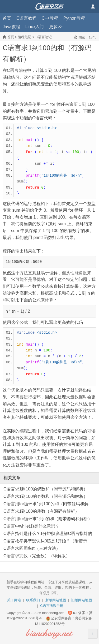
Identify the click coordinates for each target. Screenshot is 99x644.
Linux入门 (35, 27)
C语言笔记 (43, 37)
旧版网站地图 (82, 600)
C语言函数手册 (52, 606)
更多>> (56, 27)
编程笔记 (25, 37)
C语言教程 (26, 18)
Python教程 (74, 18)
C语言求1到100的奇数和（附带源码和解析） (46, 496)
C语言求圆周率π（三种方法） (32, 548)
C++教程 (50, 18)
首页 (7, 18)
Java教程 (11, 27)
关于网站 (14, 600)
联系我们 (33, 600)
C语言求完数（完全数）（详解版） (37, 556)
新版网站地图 (56, 600)
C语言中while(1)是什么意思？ (31, 526)
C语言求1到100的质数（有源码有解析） (41, 511)
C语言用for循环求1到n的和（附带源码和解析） (48, 519)
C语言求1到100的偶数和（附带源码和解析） (46, 489)
